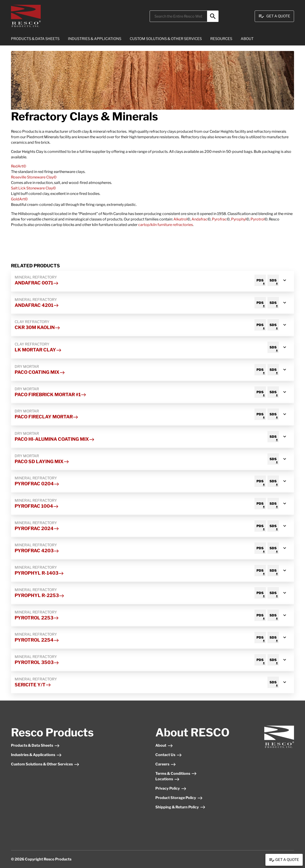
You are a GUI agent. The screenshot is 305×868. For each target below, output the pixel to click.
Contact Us (169, 755)
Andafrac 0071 (37, 283)
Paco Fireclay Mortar (46, 417)
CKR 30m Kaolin (37, 327)
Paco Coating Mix (40, 372)
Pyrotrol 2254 (37, 640)
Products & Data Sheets (35, 745)
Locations (167, 779)
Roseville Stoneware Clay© (34, 177)
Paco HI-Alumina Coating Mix (55, 439)
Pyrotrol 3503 (37, 662)
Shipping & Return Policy (180, 807)
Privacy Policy (171, 788)
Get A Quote (274, 16)
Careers (166, 764)
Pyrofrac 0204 (37, 484)
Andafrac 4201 (37, 305)
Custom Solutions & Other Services (45, 764)
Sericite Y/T (33, 685)
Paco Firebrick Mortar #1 (50, 395)
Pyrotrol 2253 (37, 618)
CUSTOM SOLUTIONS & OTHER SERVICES (166, 39)
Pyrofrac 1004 (37, 506)
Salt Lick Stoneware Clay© (34, 188)
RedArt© (19, 166)
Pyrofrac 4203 (37, 551)
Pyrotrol (258, 219)
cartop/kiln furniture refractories (166, 225)
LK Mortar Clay (38, 350)
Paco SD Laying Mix (42, 462)
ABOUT (247, 39)
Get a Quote (284, 860)
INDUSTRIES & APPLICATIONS (95, 39)
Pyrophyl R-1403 (39, 573)
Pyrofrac (219, 219)
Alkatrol (180, 219)
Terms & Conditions (176, 774)
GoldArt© (20, 199)
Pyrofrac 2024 (37, 528)
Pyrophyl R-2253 (39, 595)
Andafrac (200, 219)
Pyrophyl (239, 219)
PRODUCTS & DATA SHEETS (35, 39)
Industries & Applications (36, 755)
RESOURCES (221, 39)
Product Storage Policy (179, 798)
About (164, 745)
